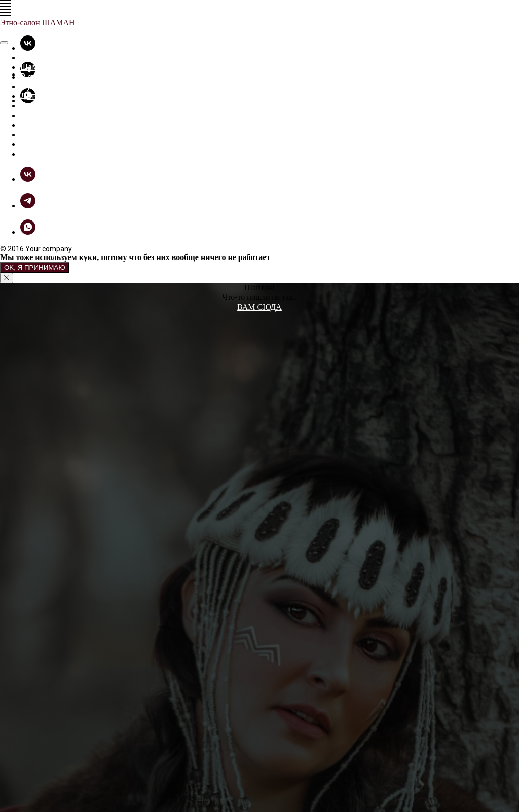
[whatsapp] (28, 232)
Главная (35, 58)
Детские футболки (55, 96)
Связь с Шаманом (54, 154)
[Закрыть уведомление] (7, 278)
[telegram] (28, 206)
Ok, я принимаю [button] (35, 267)
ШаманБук (41, 135)
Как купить (41, 144)
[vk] (28, 48)
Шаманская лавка (54, 67)
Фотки (32, 125)
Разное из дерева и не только (77, 115)
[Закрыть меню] (4, 43)
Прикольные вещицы (62, 106)
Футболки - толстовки (62, 86)
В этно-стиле (44, 77)
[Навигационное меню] (6, 4)
